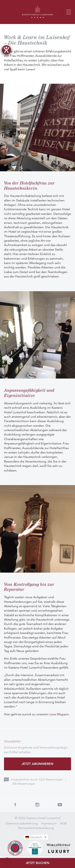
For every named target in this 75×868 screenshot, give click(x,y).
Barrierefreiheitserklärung (36, 828)
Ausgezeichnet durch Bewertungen (37, 779)
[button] (7, 861)
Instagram (38, 805)
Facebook (15, 805)
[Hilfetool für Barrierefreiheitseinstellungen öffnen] (6, 50)
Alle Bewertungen (24, 784)
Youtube (60, 805)
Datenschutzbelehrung (22, 823)
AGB (63, 823)
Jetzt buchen (37, 863)
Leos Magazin (59, 714)
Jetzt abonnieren (37, 764)
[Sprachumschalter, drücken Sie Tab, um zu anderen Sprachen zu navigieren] (36, 837)
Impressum (49, 823)
